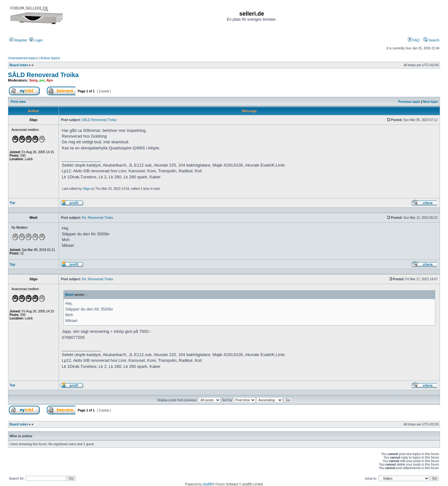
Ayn (50, 80)
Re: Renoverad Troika (97, 218)
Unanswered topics (23, 58)
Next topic (430, 102)
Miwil (69, 295)
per (42, 80)
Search (431, 40)
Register (18, 40)
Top (12, 203)
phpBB (208, 484)
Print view (18, 102)
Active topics (50, 58)
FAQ (414, 40)
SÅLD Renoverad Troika (43, 75)
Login (36, 40)
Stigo (86, 189)
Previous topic (409, 102)
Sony (33, 80)
